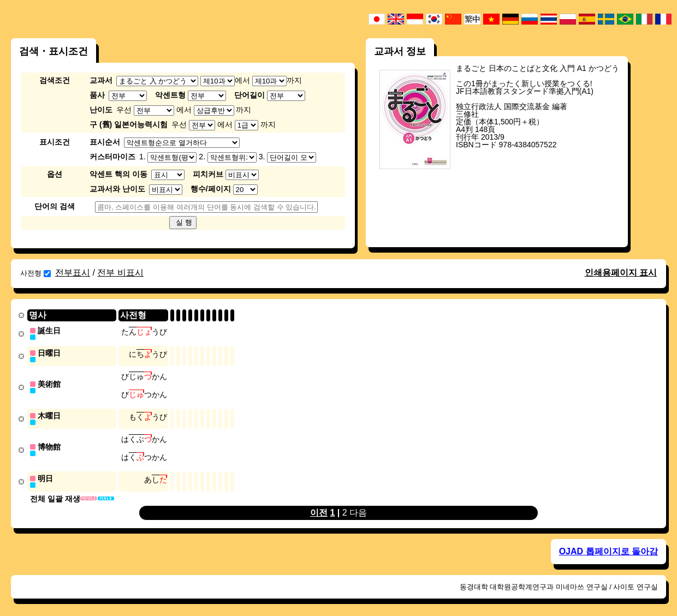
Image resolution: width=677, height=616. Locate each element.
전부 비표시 (120, 273)
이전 (319, 508)
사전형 (35, 273)
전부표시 (73, 273)
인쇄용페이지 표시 (621, 273)
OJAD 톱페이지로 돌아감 (608, 547)
